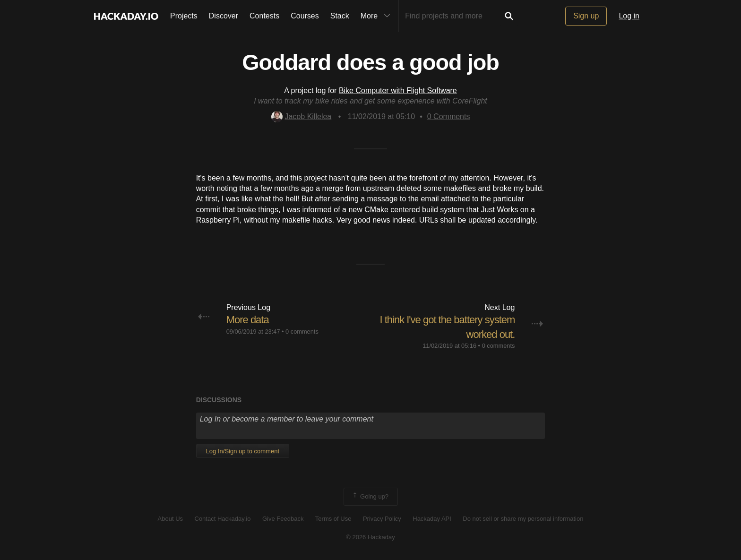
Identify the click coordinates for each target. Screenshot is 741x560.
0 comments (302, 332)
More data (248, 320)
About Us (170, 519)
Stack (340, 16)
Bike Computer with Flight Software (398, 90)
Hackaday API (432, 519)
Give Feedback (283, 519)
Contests (264, 16)
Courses (305, 16)
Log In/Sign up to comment (243, 451)
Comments (449, 116)
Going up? (370, 497)
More (378, 16)
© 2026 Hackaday (370, 537)
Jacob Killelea (302, 116)
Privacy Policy (382, 519)
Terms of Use (333, 519)
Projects (184, 16)
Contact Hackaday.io (223, 519)
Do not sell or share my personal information (523, 519)
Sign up (586, 16)
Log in (629, 16)
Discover (224, 16)
